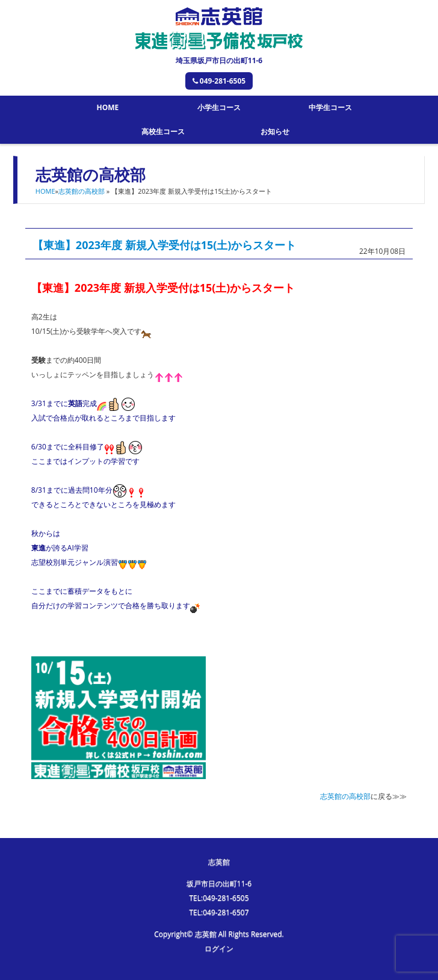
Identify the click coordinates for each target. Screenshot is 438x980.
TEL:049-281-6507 (219, 912)
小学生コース (219, 107)
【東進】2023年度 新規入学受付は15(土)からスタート (165, 245)
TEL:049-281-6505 (219, 898)
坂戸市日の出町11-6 (219, 883)
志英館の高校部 (82, 191)
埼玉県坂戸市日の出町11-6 (219, 60)
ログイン (219, 948)
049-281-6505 (219, 81)
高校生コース (163, 131)
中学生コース (330, 107)
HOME (107, 107)
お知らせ (275, 131)
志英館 (219, 862)
